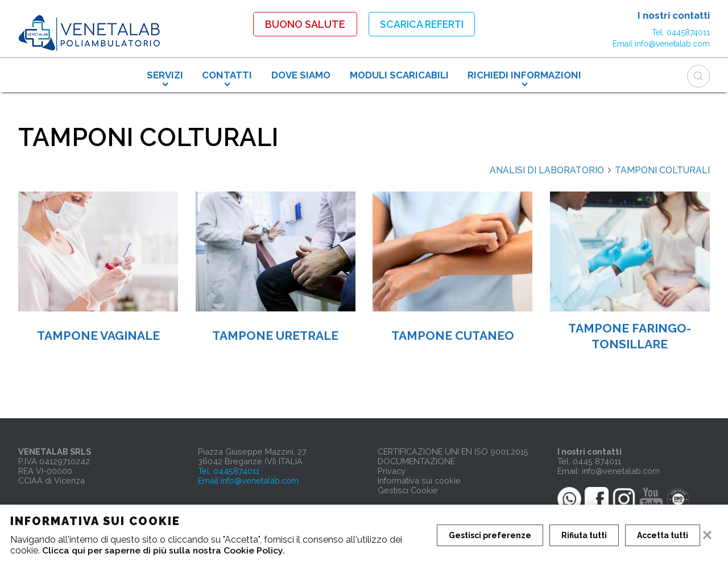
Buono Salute (303, 24)
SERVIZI (165, 74)
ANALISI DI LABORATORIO (551, 170)
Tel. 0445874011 (681, 32)
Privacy (392, 471)
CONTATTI (227, 74)
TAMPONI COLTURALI (662, 170)
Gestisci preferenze (490, 535)
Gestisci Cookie (408, 490)
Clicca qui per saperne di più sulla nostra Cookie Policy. (164, 550)
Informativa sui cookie (419, 480)
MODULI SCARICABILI (399, 74)
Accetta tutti (664, 535)
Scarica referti (422, 24)
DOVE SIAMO (301, 74)
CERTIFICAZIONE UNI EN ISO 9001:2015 (453, 451)
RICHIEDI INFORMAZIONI (524, 74)
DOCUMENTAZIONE (416, 461)
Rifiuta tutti (585, 535)
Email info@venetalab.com (661, 43)
